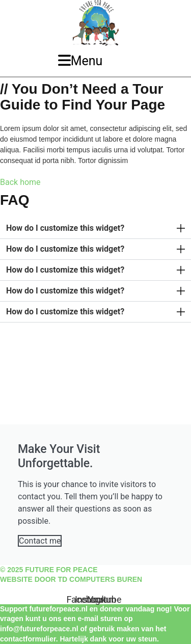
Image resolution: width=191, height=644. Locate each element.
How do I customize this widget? (65, 228)
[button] (95, 229)
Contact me (40, 541)
